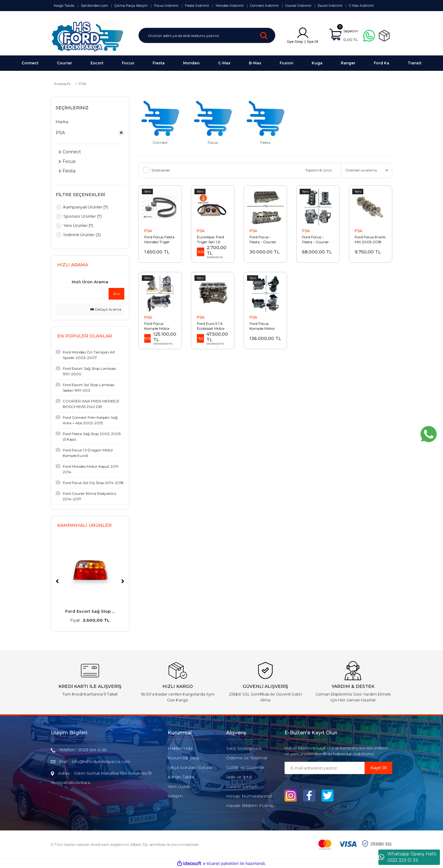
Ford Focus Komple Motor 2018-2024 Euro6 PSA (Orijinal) (160, 326)
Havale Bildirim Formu (250, 805)
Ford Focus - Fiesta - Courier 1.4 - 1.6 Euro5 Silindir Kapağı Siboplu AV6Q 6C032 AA (263, 240)
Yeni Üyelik (179, 786)
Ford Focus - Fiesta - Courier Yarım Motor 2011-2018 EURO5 (318, 240)
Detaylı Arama (106, 309)
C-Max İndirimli (361, 6)
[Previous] (57, 581)
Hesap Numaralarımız (249, 796)
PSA (83, 84)
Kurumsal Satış (183, 758)
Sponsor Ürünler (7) (82, 216)
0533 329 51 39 (92, 750)
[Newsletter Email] (325, 768)
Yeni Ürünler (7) (78, 225)
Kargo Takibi (64, 6)
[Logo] (87, 35)
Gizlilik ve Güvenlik (245, 767)
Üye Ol (313, 42)
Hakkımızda (180, 748)
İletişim (175, 796)
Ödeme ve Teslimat (247, 758)
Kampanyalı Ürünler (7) (86, 207)
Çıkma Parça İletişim (131, 6)
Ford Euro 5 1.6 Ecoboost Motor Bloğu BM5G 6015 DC (213, 326)
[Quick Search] (80, 294)
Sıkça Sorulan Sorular (190, 767)
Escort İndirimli (330, 6)
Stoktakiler (161, 170)
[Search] (207, 35)
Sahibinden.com (94, 6)
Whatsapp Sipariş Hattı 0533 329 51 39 (407, 857)
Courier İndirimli (298, 6)
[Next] (123, 581)
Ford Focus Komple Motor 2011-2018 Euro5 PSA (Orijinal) (264, 326)
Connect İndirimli (264, 6)
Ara (116, 294)
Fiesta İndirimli (197, 6)
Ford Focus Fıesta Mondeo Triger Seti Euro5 (159, 240)
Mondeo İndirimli (230, 6)
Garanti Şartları (241, 786)
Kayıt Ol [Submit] (378, 768)
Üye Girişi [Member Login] (295, 42)
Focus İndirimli (166, 6)
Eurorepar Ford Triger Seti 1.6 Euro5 (210, 240)
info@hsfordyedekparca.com (101, 761)
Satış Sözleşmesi (244, 748)
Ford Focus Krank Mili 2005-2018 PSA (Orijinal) (370, 240)
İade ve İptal (239, 777)
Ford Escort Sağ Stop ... (90, 611)
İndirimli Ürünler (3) (82, 235)
